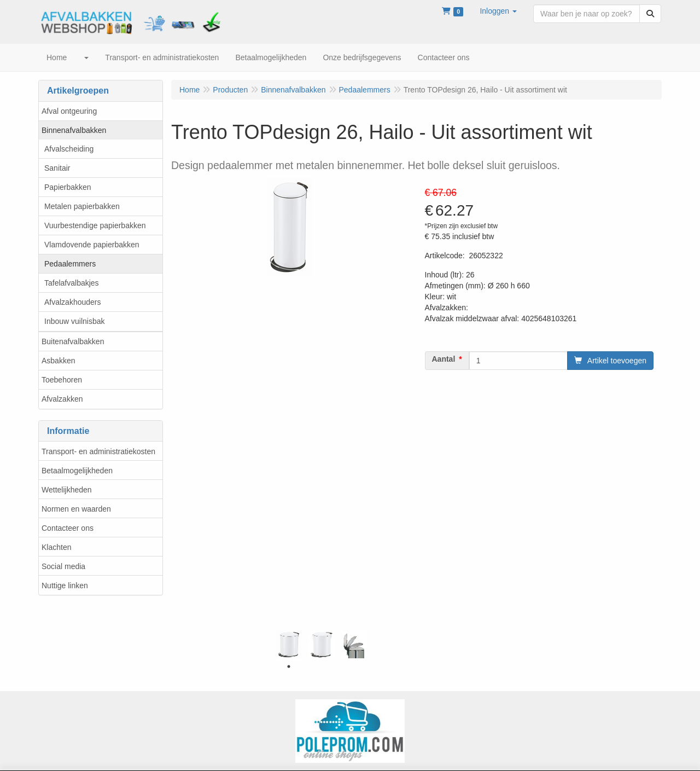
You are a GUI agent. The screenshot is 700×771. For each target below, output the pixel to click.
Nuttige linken (65, 586)
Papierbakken (68, 187)
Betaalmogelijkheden (77, 471)
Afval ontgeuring (69, 111)
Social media (63, 566)
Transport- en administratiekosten (98, 451)
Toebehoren (62, 380)
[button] (498, 11)
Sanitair (57, 168)
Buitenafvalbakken (73, 341)
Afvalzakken (62, 399)
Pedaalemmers (70, 264)
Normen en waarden (76, 509)
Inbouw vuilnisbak (75, 321)
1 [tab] (289, 666)
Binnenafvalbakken (74, 130)
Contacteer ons (68, 528)
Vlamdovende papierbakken (92, 245)
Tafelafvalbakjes (72, 283)
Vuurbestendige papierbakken (95, 225)
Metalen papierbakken (82, 206)
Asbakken (58, 361)
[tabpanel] (289, 645)
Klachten (56, 547)
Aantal (444, 359)
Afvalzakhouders (73, 302)
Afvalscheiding (69, 149)
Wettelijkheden (67, 490)
